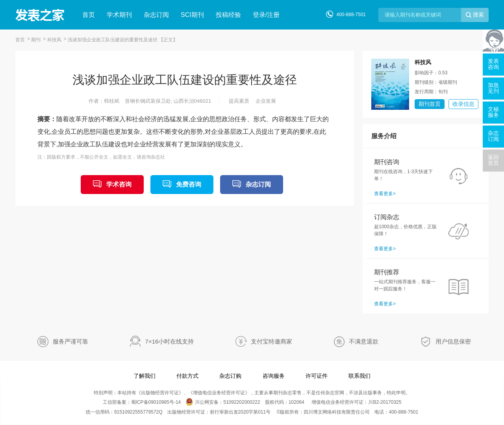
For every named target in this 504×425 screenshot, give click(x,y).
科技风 (54, 40)
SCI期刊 (192, 15)
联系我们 (359, 376)
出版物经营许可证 (160, 393)
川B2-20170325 (385, 402)
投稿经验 (228, 15)
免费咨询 (189, 184)
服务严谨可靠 (70, 341)
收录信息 (463, 104)
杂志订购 (230, 376)
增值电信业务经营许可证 (219, 393)
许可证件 (317, 376)
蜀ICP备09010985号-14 (156, 402)
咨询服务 (274, 376)
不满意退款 (364, 341)
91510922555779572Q (138, 412)
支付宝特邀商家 (271, 341)
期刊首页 (430, 104)
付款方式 (187, 376)
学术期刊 (119, 15)
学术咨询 (119, 184)
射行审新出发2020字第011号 (240, 412)
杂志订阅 (156, 15)
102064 (296, 402)
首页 (89, 15)
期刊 (36, 40)
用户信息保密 (453, 341)
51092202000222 (242, 402)
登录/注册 (266, 15)
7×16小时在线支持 (170, 341)
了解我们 (145, 376)
